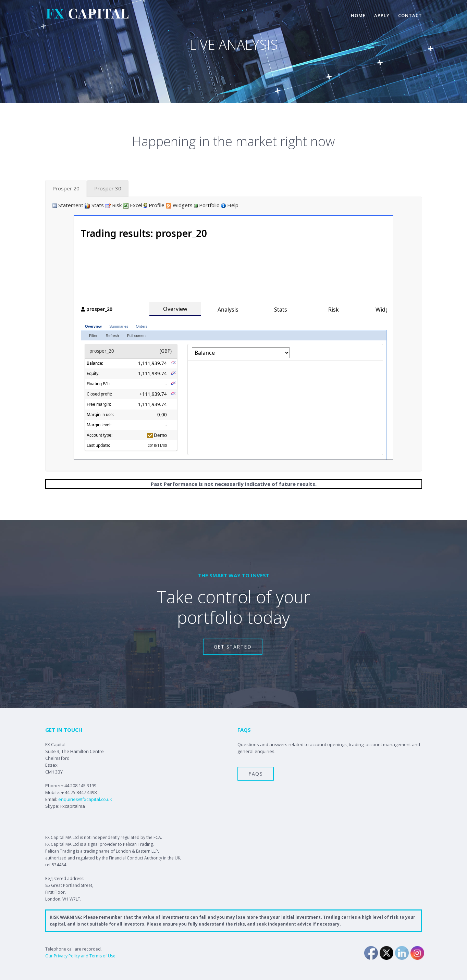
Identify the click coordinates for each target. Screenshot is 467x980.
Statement (68, 205)
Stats (94, 205)
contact (410, 15)
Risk (113, 205)
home (358, 15)
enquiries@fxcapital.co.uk (85, 799)
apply (382, 15)
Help (230, 205)
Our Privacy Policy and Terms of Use (80, 956)
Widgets (179, 205)
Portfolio (207, 205)
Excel (133, 205)
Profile (154, 205)
